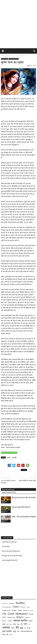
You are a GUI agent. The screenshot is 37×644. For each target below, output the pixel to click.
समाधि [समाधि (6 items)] (4, 635)
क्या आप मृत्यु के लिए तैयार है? (21, 507)
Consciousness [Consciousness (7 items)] (7, 607)
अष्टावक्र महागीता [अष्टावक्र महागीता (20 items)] (20, 620)
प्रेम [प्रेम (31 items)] (17, 627)
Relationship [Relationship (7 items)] (11, 617)
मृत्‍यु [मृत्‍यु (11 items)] (15, 631)
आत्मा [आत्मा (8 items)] (4, 624)
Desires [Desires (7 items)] (23, 607)
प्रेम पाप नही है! (6, 547)
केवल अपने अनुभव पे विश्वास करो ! (11, 551)
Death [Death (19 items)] (16, 607)
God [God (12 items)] (20, 610)
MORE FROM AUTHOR (9, 492)
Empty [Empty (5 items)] (28, 607)
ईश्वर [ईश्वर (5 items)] (8, 624)
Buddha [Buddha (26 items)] (20, 603)
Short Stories (5, 59)
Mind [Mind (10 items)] (31, 614)
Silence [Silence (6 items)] (4, 621)
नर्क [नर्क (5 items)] (29, 624)
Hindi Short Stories (14, 59)
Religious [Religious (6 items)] (28, 617)
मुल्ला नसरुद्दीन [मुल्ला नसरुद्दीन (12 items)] (7, 631)
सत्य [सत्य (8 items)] (18, 631)
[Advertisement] (18, 29)
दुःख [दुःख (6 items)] (18, 624)
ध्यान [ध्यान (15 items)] (25, 624)
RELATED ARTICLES (8, 490)
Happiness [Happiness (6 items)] (26, 611)
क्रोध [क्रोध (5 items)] (11, 624)
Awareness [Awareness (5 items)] (5, 603)
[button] (34, 51)
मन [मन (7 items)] (25, 628)
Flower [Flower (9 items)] (14, 610)
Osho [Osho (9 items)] (4, 617)
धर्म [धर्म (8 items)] (21, 624)
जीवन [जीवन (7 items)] (15, 624)
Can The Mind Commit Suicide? (8, 482)
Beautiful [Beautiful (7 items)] (12, 603)
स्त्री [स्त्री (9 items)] (7, 634)
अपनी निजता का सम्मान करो (9, 542)
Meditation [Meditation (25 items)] (22, 614)
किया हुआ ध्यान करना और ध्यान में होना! (24, 498)
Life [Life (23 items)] (4, 614)
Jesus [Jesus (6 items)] (32, 611)
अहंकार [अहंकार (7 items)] (31, 621)
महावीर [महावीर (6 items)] (29, 628)
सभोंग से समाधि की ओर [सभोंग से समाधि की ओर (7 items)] (26, 631)
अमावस (9, 457)
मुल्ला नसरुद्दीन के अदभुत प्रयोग (27, 481)
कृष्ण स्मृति (14, 457)
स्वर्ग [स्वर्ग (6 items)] (11, 635)
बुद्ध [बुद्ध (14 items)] (22, 628)
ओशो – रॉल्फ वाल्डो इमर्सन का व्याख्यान (24, 517)
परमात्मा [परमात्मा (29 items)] (6, 627)
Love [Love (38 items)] (11, 614)
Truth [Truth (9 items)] (10, 621)
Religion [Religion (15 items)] (20, 617)
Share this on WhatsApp (10, 453)
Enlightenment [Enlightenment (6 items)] (6, 611)
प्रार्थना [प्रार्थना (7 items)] (13, 628)
